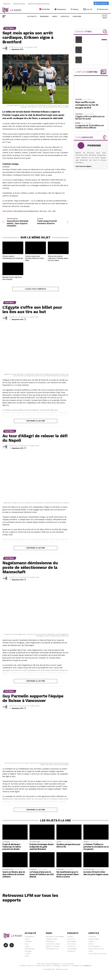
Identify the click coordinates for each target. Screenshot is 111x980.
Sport (27, 957)
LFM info (70, 937)
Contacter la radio (53, 945)
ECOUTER (45, 9)
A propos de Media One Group (39, 4)
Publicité (7, 4)
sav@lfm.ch (87, 966)
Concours (77, 16)
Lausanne (28, 942)
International (30, 950)
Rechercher (103, 9)
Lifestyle (65, 16)
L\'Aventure (71, 952)
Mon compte (101, 3)
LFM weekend (72, 950)
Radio (55, 16)
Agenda (91, 942)
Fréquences (50, 942)
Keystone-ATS (17, 49)
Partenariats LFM (52, 950)
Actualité (32, 16)
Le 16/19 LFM (71, 947)
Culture (28, 954)
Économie (28, 952)
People (91, 945)
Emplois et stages (53, 947)
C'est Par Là (72, 945)
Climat (27, 940)
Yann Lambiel (72, 942)
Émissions (44, 16)
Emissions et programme (55, 937)
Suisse (27, 947)
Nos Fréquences (94, 947)
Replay (75, 9)
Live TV (88, 9)
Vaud (27, 945)
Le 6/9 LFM (71, 940)
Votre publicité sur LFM (97, 954)
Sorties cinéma (94, 940)
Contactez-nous (19, 4)
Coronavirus (29, 937)
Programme (60, 9)
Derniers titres (52, 940)
